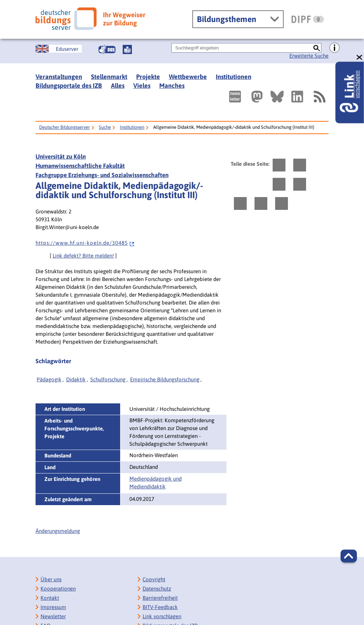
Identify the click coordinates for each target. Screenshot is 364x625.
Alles (118, 86)
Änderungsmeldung (58, 531)
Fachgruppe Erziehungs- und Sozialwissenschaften (102, 175)
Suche (105, 127)
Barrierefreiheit (160, 598)
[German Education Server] (59, 49)
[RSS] (319, 97)
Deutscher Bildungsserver (65, 127)
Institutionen (234, 77)
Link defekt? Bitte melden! (83, 256)
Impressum (53, 607)
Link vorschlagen (162, 616)
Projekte (148, 77)
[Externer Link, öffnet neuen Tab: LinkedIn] (297, 97)
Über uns (51, 579)
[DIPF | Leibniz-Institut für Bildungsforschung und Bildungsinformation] (308, 19)
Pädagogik (49, 379)
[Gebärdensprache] (107, 49)
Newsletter (53, 616)
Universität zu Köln (61, 157)
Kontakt (50, 598)
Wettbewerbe (188, 77)
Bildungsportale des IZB (69, 86)
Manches (172, 86)
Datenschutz (157, 589)
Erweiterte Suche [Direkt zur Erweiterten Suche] (309, 56)
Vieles (142, 86)
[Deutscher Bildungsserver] (90, 19)
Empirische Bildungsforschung (165, 379)
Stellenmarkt (109, 77)
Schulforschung (108, 379)
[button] (349, 556)
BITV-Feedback (160, 607)
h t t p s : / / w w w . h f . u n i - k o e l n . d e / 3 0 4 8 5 (85, 243)
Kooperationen (58, 589)
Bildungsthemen (227, 19)
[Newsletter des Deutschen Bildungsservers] (235, 97)
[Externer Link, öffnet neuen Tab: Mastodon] (257, 97)
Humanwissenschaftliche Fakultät (80, 166)
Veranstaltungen (59, 77)
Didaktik (76, 379)
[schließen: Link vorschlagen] (360, 57)
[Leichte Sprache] (127, 49)
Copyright (154, 579)
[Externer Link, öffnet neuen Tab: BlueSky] (277, 97)
